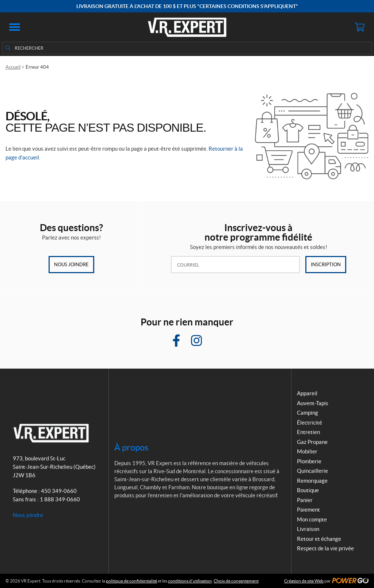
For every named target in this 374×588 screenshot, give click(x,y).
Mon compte (312, 519)
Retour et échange (319, 539)
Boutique (308, 490)
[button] (15, 27)
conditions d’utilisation (190, 581)
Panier (305, 500)
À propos (131, 447)
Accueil (13, 67)
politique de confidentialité (131, 581)
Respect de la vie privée (325, 548)
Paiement (308, 510)
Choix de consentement (236, 581)
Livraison (308, 529)
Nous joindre (71, 265)
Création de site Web (304, 581)
